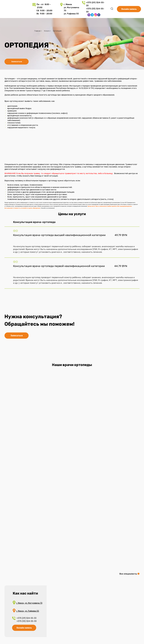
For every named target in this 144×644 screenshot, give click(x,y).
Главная (37, 31)
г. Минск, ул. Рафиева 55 (28, 611)
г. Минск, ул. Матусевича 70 (29, 603)
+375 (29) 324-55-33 (26, 618)
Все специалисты (128, 574)
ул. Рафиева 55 (71, 14)
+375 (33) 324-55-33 (27, 621)
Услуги (47, 31)
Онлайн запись (24, 628)
